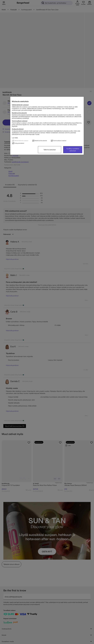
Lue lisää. (15, 138)
